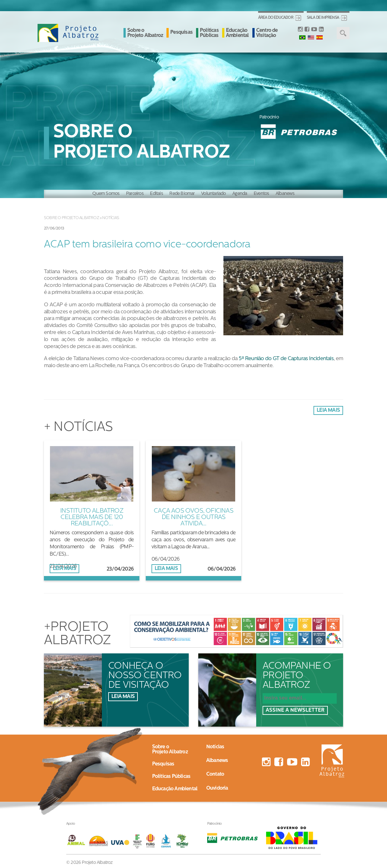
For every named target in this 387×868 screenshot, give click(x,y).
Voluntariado (213, 194)
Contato (215, 774)
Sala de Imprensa (323, 18)
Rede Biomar (182, 194)
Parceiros (135, 194)
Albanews (285, 194)
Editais (156, 194)
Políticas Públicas (209, 33)
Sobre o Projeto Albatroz (145, 33)
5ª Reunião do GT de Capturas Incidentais (286, 359)
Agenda (240, 194)
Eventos (261, 194)
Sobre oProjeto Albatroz (170, 750)
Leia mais (328, 410)
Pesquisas (181, 32)
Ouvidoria (217, 788)
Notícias (111, 218)
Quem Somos (106, 194)
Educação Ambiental (237, 33)
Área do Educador (276, 18)
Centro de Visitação (267, 33)
